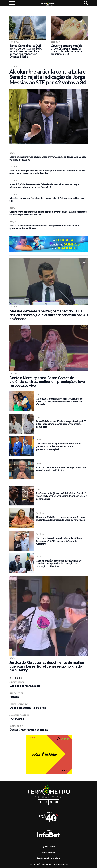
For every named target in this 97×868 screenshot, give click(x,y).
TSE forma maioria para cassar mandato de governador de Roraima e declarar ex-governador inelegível (58, 446)
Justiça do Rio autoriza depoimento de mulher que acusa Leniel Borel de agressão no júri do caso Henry (47, 666)
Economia (14, 42)
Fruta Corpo (17, 719)
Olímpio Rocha (16, 726)
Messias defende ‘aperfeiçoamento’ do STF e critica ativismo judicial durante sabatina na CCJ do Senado (49, 315)
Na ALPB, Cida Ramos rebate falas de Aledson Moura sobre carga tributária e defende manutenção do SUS (44, 186)
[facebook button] (41, 802)
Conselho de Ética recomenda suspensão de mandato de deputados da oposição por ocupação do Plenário (59, 563)
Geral (12, 153)
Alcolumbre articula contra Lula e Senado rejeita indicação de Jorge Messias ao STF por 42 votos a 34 (48, 77)
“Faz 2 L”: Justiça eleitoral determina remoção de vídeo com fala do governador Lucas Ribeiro (44, 227)
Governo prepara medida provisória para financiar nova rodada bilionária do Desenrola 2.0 (67, 50)
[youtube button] (57, 802)
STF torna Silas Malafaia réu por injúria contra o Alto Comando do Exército (61, 469)
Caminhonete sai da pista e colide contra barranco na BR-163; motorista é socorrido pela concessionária (48, 213)
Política (13, 66)
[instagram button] (46, 802)
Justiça (39, 440)
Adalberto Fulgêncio (19, 715)
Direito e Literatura (19, 704)
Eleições (13, 222)
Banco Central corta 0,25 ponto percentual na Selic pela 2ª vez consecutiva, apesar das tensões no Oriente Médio (26, 51)
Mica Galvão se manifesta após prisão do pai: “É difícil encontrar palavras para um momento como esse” (61, 424)
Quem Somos (49, 847)
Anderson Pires (17, 682)
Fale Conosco (48, 853)
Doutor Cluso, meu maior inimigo (29, 730)
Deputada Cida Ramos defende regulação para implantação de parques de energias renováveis (61, 518)
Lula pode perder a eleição (25, 686)
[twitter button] (51, 802)
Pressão (14, 697)
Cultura (13, 373)
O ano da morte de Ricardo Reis (28, 708)
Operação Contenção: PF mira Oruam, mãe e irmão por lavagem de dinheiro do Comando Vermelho (59, 401)
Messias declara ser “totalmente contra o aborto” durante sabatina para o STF (48, 199)
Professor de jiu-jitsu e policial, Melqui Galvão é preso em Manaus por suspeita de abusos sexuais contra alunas (62, 496)
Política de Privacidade (48, 858)
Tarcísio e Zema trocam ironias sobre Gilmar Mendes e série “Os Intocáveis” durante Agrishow (59, 541)
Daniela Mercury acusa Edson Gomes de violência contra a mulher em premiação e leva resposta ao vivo (47, 381)
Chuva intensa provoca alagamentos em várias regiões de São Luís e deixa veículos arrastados (48, 158)
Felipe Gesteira (16, 693)
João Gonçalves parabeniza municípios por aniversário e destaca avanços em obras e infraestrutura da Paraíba (48, 172)
